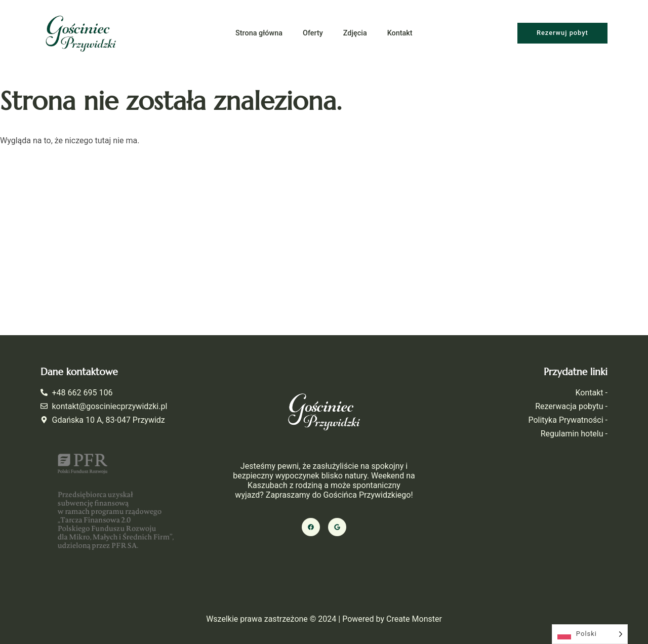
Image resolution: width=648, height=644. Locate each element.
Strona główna (259, 33)
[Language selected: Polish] (590, 634)
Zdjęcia (355, 33)
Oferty (313, 33)
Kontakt (400, 33)
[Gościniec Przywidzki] (324, 244)
